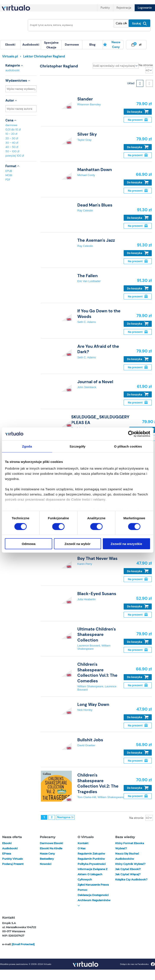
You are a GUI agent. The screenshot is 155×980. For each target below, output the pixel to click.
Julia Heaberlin (87, 599)
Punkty (105, 8)
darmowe (72, 44)
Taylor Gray (84, 140)
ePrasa (7, 854)
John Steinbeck (87, 387)
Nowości (46, 864)
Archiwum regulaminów (94, 902)
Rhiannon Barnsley (89, 104)
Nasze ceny (112, 44)
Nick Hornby (85, 710)
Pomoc (82, 890)
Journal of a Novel (95, 382)
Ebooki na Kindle (51, 848)
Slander (85, 99)
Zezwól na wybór (77, 544)
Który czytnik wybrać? (130, 864)
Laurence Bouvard (89, 646)
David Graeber (86, 745)
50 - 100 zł (12, 151)
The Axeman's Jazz (96, 240)
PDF (8, 180)
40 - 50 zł (12, 147)
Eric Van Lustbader (89, 281)
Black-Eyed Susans (97, 594)
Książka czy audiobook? (131, 879)
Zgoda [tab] (27, 446)
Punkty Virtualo (13, 859)
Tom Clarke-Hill (87, 797)
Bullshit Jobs (90, 740)
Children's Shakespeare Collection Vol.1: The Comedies (97, 673)
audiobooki (13, 70)
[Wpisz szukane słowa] (70, 25)
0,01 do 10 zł (13, 129)
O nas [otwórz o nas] (81, 848)
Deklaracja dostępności (93, 895)
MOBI (9, 175)
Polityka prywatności (92, 864)
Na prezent (138, 120)
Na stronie (146, 65)
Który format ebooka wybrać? (130, 846)
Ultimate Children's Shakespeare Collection (97, 635)
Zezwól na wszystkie (126, 544)
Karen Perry (85, 564)
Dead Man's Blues (95, 205)
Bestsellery (47, 859)
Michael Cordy (86, 175)
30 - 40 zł (12, 143)
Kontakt (83, 843)
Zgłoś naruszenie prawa (93, 885)
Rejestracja (124, 8)
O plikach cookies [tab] (128, 446)
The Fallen (88, 276)
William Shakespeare (90, 686)
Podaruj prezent (13, 864)
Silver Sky (87, 134)
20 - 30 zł (12, 138)
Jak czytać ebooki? (128, 869)
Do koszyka (138, 112)
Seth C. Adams (87, 322)
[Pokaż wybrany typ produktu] (121, 23)
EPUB (9, 171)
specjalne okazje (51, 45)
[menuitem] (10, 45)
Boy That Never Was (97, 558)
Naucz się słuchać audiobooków (127, 856)
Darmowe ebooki (51, 843)
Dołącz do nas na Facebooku (137, 964)
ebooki (7, 843)
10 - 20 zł (11, 134)
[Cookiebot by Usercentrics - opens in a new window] (131, 434)
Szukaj (139, 24)
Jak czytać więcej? (128, 874)
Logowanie (145, 8)
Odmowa (29, 544)
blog (92, 44)
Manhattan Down (95, 170)
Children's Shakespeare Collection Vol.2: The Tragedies (98, 783)
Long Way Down (93, 704)
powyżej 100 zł (15, 156)
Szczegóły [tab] (77, 446)
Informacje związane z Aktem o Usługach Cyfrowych (93, 874)
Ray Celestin (85, 210)
